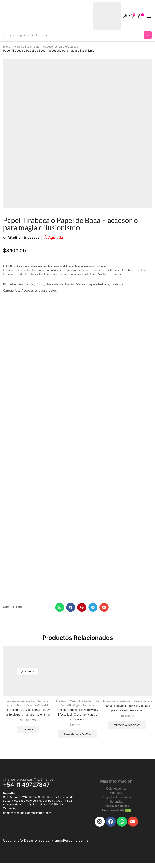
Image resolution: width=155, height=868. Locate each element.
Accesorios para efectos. (59, 46)
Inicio (7, 46)
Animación (27, 284)
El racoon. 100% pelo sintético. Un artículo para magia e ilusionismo (28, 714)
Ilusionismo (55, 284)
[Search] (148, 35)
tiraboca (117, 284)
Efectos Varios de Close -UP (33, 708)
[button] (125, 16)
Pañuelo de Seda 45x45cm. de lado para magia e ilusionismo (127, 710)
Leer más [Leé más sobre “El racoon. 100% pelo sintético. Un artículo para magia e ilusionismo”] (28, 732)
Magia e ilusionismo (27, 46)
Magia (69, 284)
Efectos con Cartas (67, 703)
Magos (81, 284)
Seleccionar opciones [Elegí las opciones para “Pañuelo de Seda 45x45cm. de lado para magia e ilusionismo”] (127, 728)
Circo (40, 284)
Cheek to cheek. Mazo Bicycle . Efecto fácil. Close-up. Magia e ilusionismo (78, 717)
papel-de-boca (98, 284)
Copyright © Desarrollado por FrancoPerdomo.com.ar (46, 845)
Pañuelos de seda (142, 703)
